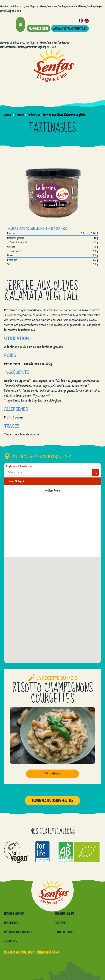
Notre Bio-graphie (14, 914)
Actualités (10, 941)
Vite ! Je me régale (52, 774)
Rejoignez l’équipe (39, 29)
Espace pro (60, 923)
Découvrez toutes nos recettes (52, 801)
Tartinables (34, 115)
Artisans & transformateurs (70, 29)
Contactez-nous (64, 932)
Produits (20, 115)
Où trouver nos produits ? (19, 932)
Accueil (8, 115)
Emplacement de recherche (19, 466)
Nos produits (11, 923)
